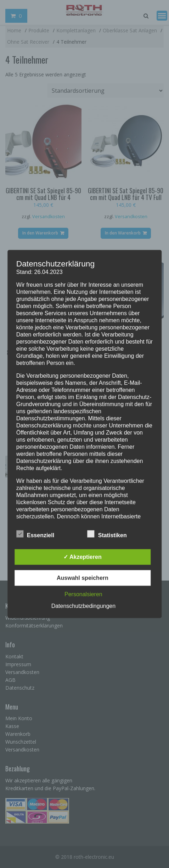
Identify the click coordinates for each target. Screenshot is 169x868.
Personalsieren (83, 594)
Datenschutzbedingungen (83, 606)
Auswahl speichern (83, 578)
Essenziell (35, 534)
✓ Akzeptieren (83, 557)
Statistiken (107, 534)
